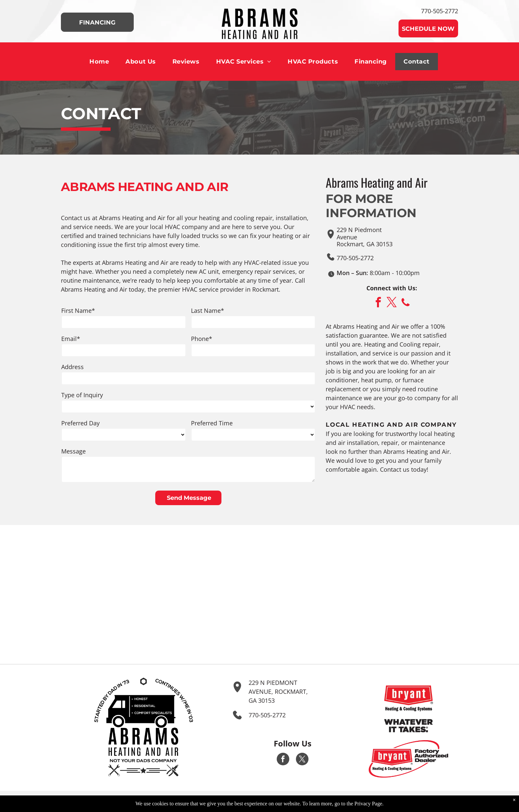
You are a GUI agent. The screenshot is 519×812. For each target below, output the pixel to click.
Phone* (202, 339)
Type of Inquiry (82, 395)
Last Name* (208, 310)
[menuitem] (99, 62)
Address (72, 367)
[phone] (405, 303)
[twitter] (392, 303)
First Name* (78, 310)
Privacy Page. (369, 806)
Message (73, 451)
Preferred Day (80, 423)
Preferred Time (212, 423)
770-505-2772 (440, 11)
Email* (71, 339)
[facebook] (378, 303)
